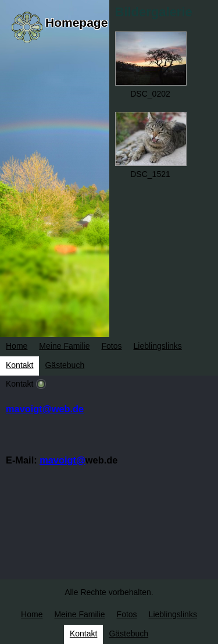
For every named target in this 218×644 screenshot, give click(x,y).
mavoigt (58, 460)
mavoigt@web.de (45, 409)
